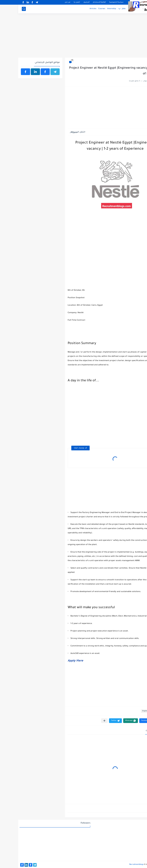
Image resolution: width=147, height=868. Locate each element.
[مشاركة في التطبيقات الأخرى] (86, 721)
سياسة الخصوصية (98, 2)
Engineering (138, 62)
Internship (93, 9)
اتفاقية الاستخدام (81, 2)
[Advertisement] (73, 37)
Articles (75, 9)
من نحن (49, 2)
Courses (84, 9)
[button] (128, 721)
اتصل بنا (59, 2)
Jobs (106, 9)
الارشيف (68, 2)
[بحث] (6, 9)
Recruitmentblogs (118, 865)
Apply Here (57, 661)
